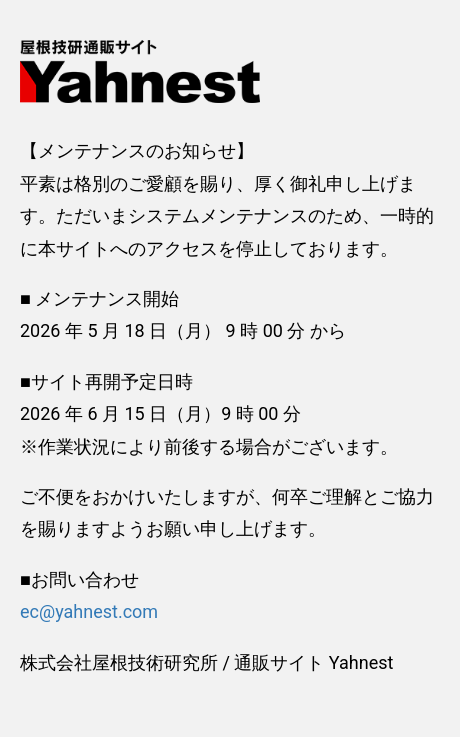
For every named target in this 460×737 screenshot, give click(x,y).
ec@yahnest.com (89, 611)
